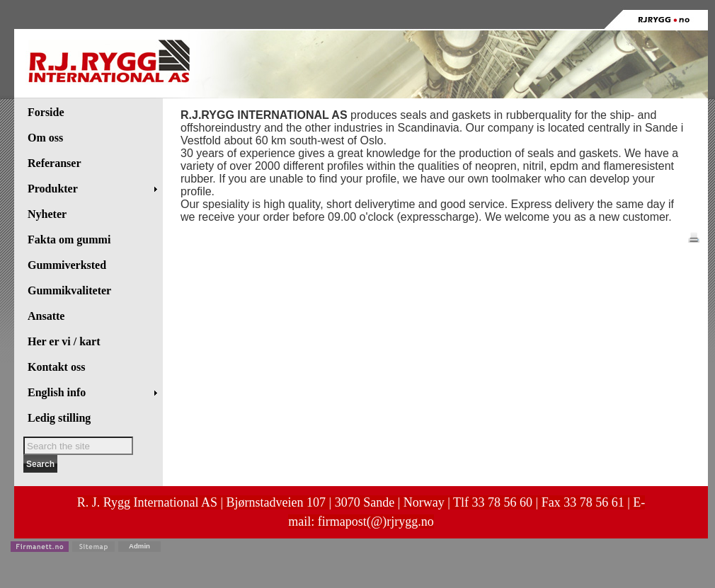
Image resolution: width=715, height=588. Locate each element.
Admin (139, 546)
